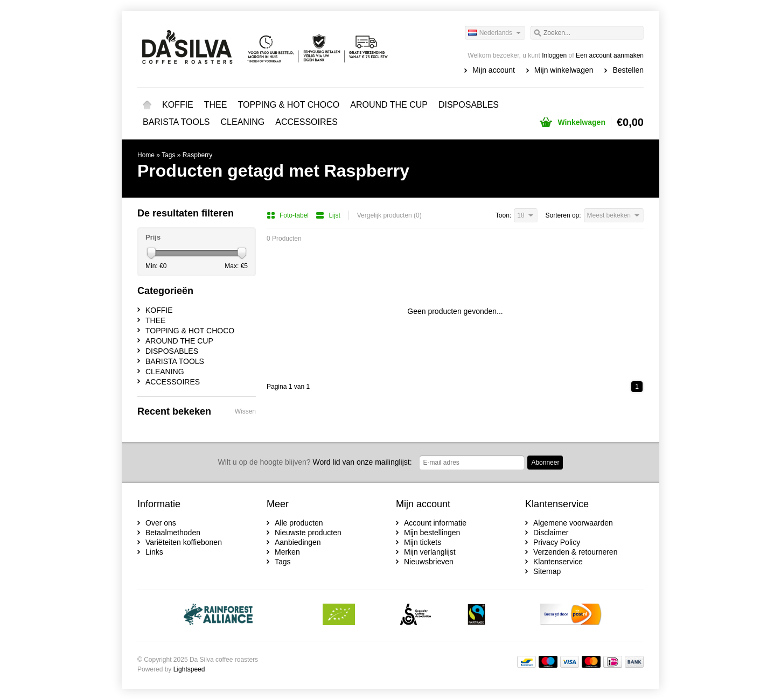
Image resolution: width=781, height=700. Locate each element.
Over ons (161, 523)
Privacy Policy (557, 542)
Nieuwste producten (308, 533)
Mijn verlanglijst (430, 552)
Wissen (245, 411)
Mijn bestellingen (432, 533)
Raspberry (197, 155)
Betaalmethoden (173, 533)
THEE (216, 105)
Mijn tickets (423, 542)
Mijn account (494, 70)
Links (154, 552)
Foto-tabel (288, 215)
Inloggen (554, 55)
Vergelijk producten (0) (389, 215)
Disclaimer (551, 533)
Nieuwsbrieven (429, 562)
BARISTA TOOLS (176, 122)
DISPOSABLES (469, 105)
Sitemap (547, 571)
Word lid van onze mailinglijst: (315, 462)
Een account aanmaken (610, 55)
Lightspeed (189, 669)
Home (147, 105)
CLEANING (243, 122)
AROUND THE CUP (389, 105)
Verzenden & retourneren (575, 552)
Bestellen (628, 70)
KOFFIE (178, 105)
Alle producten (299, 523)
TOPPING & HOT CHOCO (288, 105)
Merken (287, 552)
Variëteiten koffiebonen (184, 542)
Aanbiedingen (298, 542)
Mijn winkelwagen (564, 70)
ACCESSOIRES (306, 122)
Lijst (328, 215)
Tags (168, 155)
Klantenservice (558, 562)
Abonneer (545, 463)
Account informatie (435, 523)
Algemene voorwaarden (573, 523)
